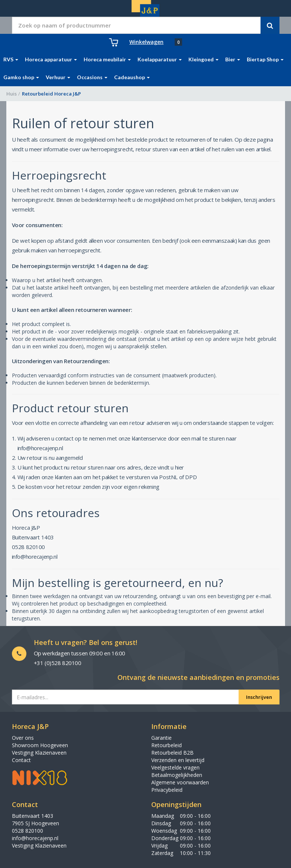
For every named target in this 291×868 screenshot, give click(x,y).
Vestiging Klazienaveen (39, 753)
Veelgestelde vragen (175, 767)
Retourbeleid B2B (172, 753)
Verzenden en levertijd (178, 760)
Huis (12, 94)
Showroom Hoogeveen (40, 745)
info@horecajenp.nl (35, 838)
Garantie (161, 738)
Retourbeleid (166, 745)
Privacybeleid (167, 790)
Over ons (23, 738)
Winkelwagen (146, 42)
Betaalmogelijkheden (177, 775)
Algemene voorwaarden (180, 782)
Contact (21, 760)
